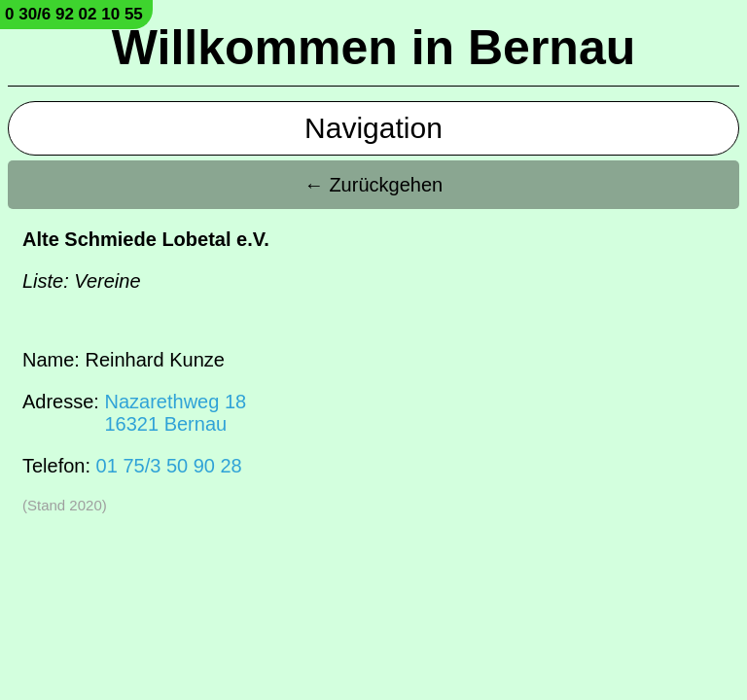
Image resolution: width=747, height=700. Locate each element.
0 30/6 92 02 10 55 (74, 14)
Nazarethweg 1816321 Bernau (175, 413)
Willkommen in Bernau (374, 48)
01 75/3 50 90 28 (169, 466)
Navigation (373, 128)
